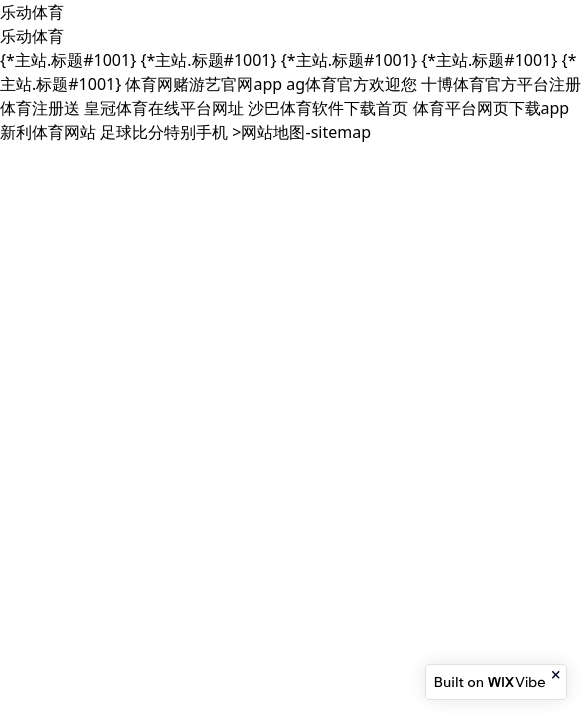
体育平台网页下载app (491, 108)
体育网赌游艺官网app (203, 84)
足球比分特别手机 (164, 132)
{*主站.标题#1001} (68, 60)
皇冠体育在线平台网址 (164, 108)
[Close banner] (557, 675)
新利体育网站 (48, 132)
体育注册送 (40, 108)
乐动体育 (32, 12)
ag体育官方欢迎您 (351, 84)
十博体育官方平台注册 (501, 84)
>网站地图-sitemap (301, 132)
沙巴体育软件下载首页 (328, 108)
